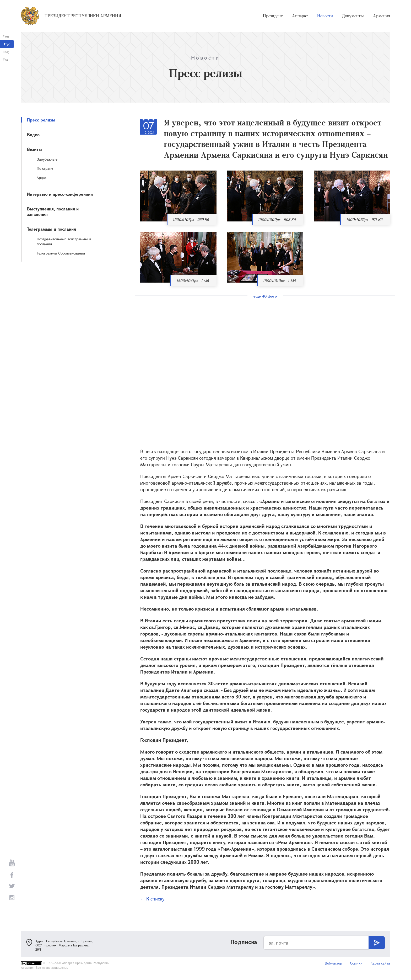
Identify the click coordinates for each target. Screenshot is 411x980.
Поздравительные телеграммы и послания (64, 241)
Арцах (42, 178)
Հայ (6, 36)
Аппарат (300, 16)
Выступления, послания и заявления (53, 211)
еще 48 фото (265, 296)
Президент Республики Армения (83, 16)
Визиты (34, 149)
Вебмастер (333, 963)
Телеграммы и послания (52, 229)
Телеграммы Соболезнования (61, 253)
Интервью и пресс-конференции (60, 194)
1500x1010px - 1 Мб (279, 281)
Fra (5, 60)
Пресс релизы (41, 120)
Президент (273, 16)
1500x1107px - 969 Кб (191, 219)
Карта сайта (380, 963)
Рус (7, 44)
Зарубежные (47, 159)
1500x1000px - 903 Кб (277, 219)
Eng (6, 52)
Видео (33, 134)
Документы (353, 16)
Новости (325, 16)
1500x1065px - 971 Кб (364, 219)
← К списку (152, 899)
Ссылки (356, 963)
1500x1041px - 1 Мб (193, 281)
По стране (45, 168)
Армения (382, 16)
